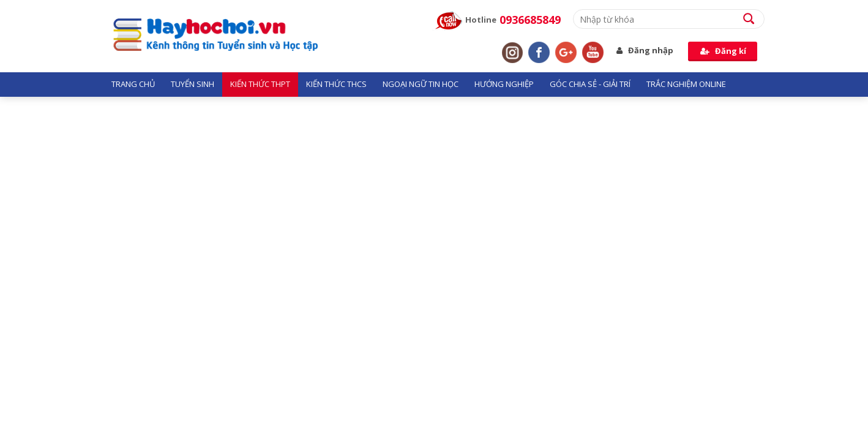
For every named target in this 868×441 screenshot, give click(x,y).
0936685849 (530, 20)
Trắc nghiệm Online (686, 84)
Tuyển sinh (193, 84)
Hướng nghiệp (504, 84)
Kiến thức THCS (336, 84)
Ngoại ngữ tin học (421, 84)
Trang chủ (133, 84)
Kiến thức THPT (260, 84)
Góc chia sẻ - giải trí (590, 84)
